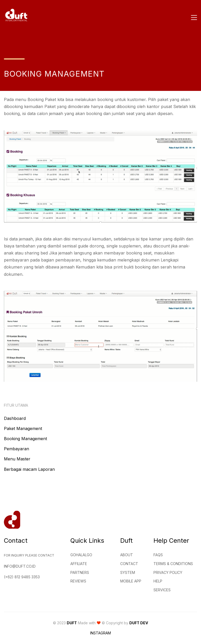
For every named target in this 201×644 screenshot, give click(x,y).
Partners (80, 572)
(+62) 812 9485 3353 (22, 577)
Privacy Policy (168, 572)
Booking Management (25, 439)
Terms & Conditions (173, 564)
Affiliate (79, 564)
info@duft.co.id (20, 566)
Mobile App (131, 581)
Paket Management (23, 428)
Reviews (78, 581)
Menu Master (17, 459)
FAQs (158, 555)
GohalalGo (81, 555)
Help (158, 581)
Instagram (100, 633)
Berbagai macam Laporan (29, 469)
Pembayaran (16, 449)
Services (162, 590)
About (127, 555)
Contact (129, 564)
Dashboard (15, 418)
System (128, 572)
